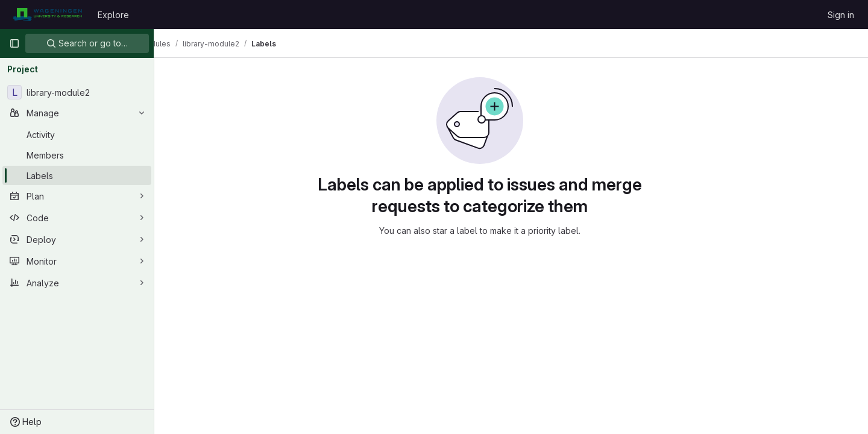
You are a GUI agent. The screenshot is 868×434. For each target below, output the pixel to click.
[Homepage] (47, 14)
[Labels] (77, 175)
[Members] (77, 155)
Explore (113, 15)
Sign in (841, 15)
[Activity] (77, 134)
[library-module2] (77, 92)
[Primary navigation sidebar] (14, 43)
